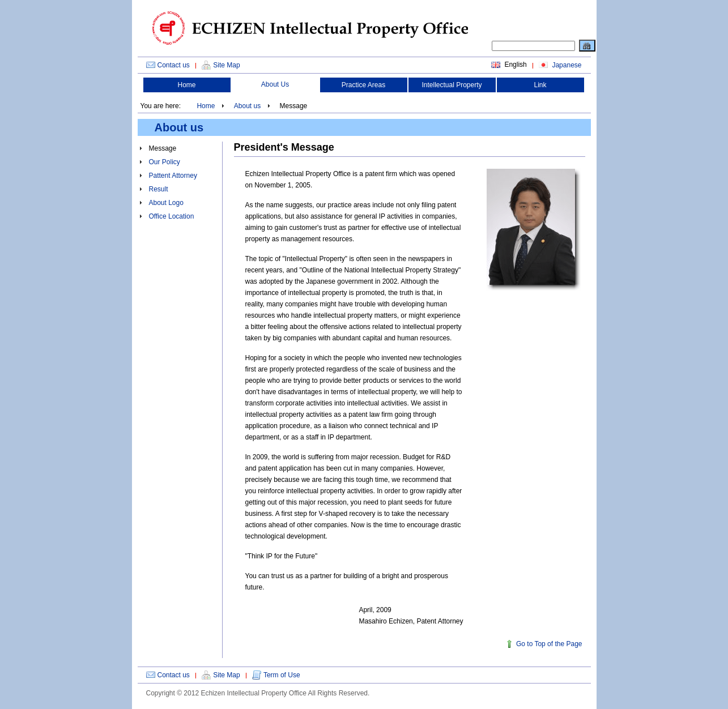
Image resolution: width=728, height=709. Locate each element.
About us (247, 106)
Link (540, 85)
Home (186, 85)
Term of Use (282, 675)
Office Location (172, 216)
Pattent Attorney (173, 176)
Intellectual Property (452, 85)
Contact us (174, 65)
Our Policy (165, 162)
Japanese (566, 65)
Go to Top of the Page (549, 644)
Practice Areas (363, 85)
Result (159, 189)
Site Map (226, 65)
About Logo (166, 203)
